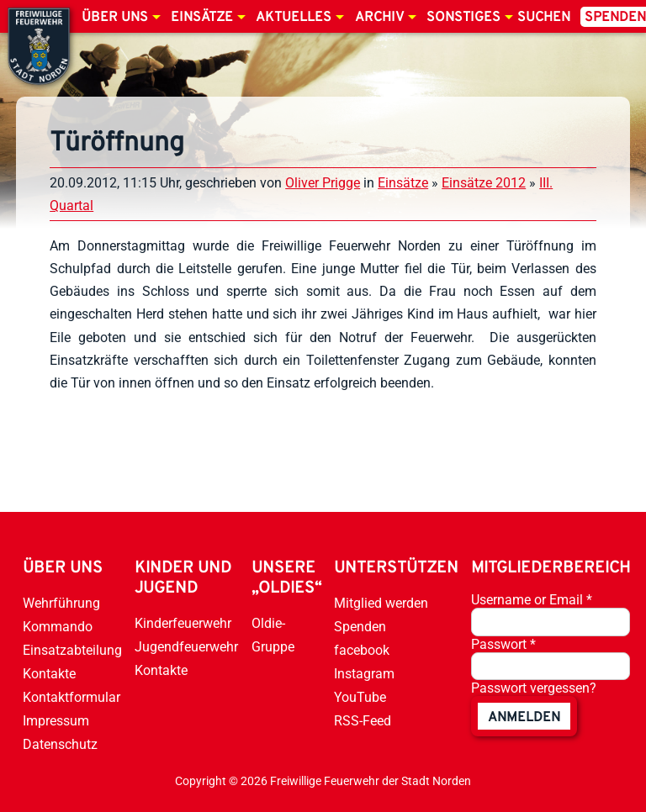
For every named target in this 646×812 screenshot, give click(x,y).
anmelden (524, 718)
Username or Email (532, 600)
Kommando (58, 627)
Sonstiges (463, 18)
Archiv (379, 18)
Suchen (544, 18)
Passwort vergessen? (534, 688)
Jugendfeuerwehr (186, 647)
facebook (362, 650)
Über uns (115, 18)
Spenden (360, 627)
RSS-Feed (363, 721)
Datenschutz (60, 744)
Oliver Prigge (323, 183)
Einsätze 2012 (484, 183)
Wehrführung (61, 603)
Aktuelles (294, 18)
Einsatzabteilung (72, 650)
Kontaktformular (71, 697)
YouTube (360, 697)
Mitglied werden (381, 603)
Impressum (56, 721)
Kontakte (49, 674)
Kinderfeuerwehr (183, 623)
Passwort (503, 644)
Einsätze (202, 18)
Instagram (364, 674)
